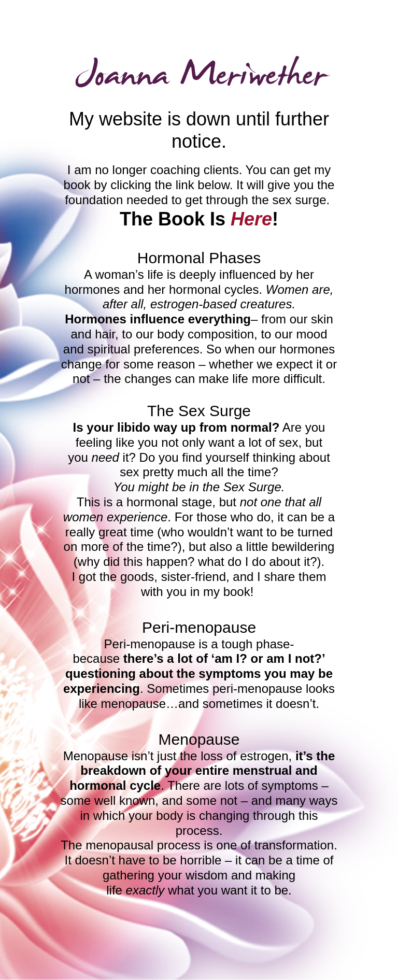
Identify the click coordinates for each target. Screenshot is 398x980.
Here (251, 219)
